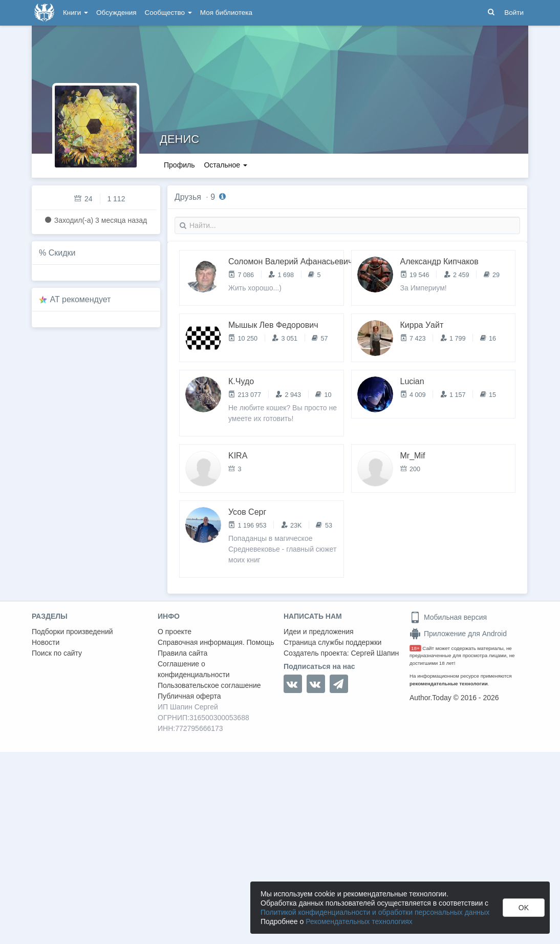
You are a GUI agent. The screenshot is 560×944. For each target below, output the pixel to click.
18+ (415, 648)
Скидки (62, 253)
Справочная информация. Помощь (216, 642)
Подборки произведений (72, 632)
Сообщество (168, 13)
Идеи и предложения (319, 632)
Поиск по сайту (57, 653)
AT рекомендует (81, 299)
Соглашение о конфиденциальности (194, 669)
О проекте (175, 632)
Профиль (179, 165)
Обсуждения (116, 13)
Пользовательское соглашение (209, 685)
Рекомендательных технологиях (359, 921)
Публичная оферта (189, 696)
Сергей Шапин (375, 653)
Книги (76, 13)
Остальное (225, 165)
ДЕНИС (179, 139)
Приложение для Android (458, 634)
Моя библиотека (226, 13)
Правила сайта (182, 653)
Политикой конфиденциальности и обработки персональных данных (375, 912)
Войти (514, 13)
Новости (46, 642)
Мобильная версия (448, 617)
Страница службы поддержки (332, 642)
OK (524, 908)
